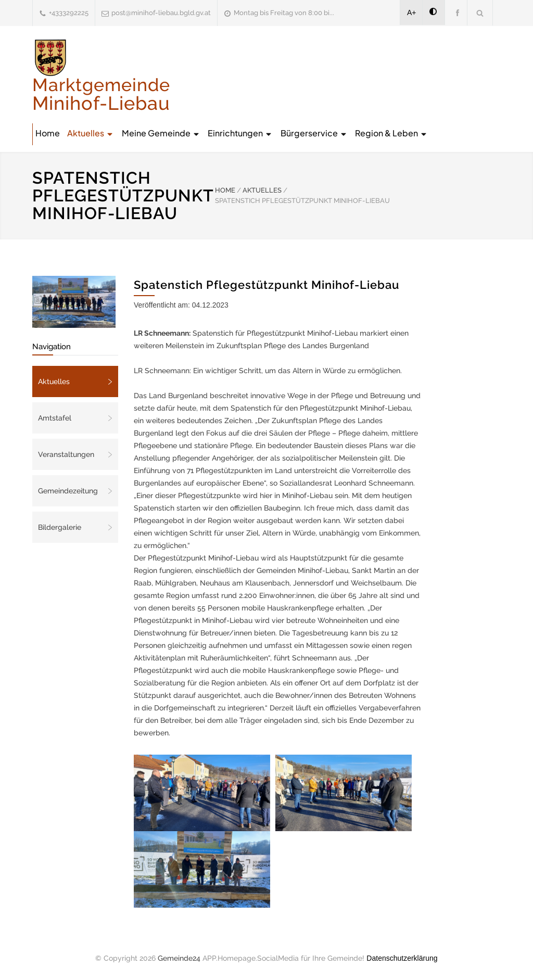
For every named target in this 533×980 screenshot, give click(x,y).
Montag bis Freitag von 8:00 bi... (284, 13)
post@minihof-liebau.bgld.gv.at (161, 13)
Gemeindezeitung (68, 491)
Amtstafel (55, 418)
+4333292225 (69, 13)
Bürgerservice (314, 133)
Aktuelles (91, 133)
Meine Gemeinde (161, 133)
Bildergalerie (60, 527)
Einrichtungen (240, 133)
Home (48, 133)
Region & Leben (391, 133)
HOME (225, 190)
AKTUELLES (262, 190)
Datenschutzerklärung (402, 958)
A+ (412, 12)
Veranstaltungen (66, 454)
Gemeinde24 (179, 958)
